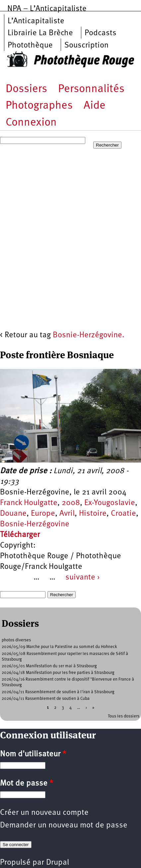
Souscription (86, 46)
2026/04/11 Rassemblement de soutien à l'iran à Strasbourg (58, 692)
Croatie (123, 514)
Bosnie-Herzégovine (35, 524)
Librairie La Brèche (40, 33)
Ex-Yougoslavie (110, 503)
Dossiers (26, 89)
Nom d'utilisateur (33, 754)
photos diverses (16, 640)
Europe (43, 514)
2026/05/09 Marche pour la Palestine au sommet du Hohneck (59, 647)
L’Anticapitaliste (36, 21)
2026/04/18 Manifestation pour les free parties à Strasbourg (58, 673)
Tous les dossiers (124, 716)
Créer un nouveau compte (44, 813)
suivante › (83, 578)
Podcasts (101, 33)
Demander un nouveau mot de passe (64, 825)
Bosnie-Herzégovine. (89, 335)
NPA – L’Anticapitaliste (47, 9)
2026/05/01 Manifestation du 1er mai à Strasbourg (49, 666)
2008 (71, 503)
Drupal (58, 863)
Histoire (93, 514)
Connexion (31, 123)
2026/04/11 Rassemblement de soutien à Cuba (46, 699)
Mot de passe (27, 784)
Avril (67, 514)
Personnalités (91, 89)
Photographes (39, 106)
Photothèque (30, 46)
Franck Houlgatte (29, 503)
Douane (13, 514)
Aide (95, 106)
